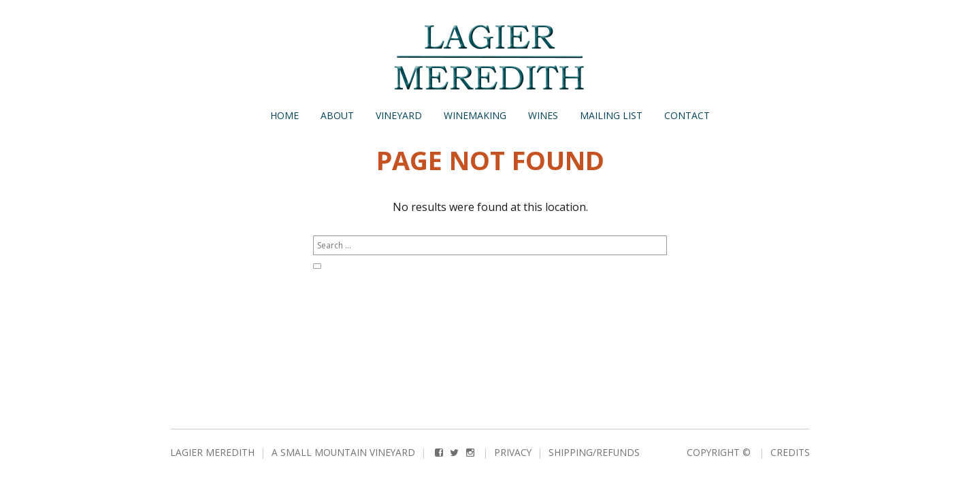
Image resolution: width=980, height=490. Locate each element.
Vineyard (399, 115)
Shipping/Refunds (594, 452)
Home (284, 115)
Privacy (513, 452)
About (337, 115)
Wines (543, 115)
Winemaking (475, 115)
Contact (687, 115)
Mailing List (611, 115)
